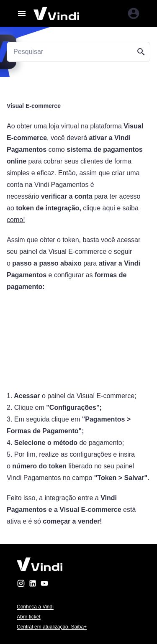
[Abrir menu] (22, 13)
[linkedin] (33, 585)
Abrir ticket (29, 617)
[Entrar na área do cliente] (134, 13)
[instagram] (21, 585)
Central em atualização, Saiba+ (52, 627)
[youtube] (44, 585)
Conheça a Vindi (35, 607)
